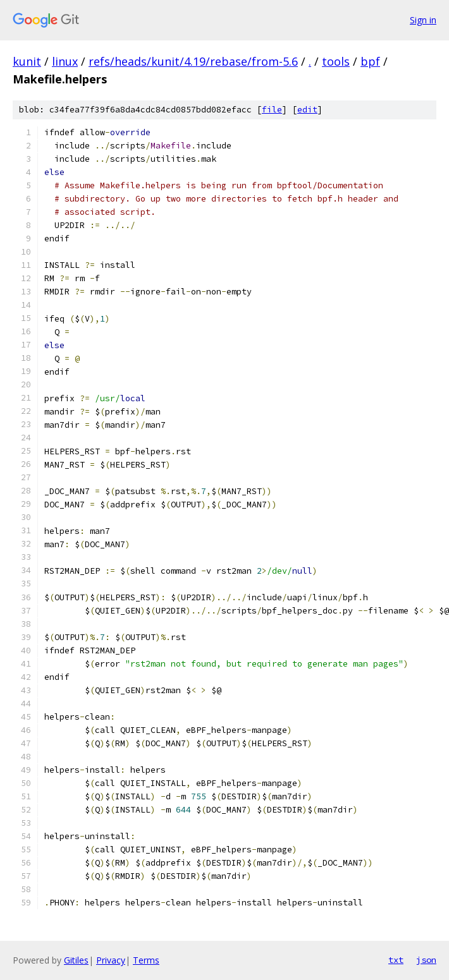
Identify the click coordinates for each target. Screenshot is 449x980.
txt (396, 960)
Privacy (111, 960)
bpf (370, 61)
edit (307, 110)
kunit (27, 61)
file (272, 110)
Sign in (423, 20)
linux (65, 61)
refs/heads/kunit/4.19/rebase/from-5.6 (193, 61)
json (426, 960)
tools (336, 61)
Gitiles (76, 960)
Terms (146, 960)
